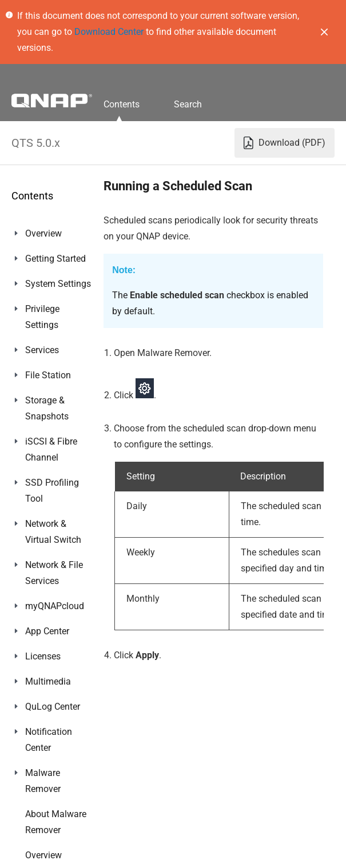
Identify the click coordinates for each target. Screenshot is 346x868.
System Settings (58, 284)
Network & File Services (54, 573)
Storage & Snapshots (47, 408)
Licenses (43, 656)
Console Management (52, 847)
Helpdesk (44, 814)
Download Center (109, 32)
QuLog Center (53, 707)
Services (42, 350)
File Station (48, 375)
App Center (47, 631)
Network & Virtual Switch (53, 532)
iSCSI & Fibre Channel (51, 449)
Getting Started (55, 259)
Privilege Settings (42, 317)
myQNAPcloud (55, 606)
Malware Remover (43, 781)
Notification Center (49, 740)
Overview (43, 233)
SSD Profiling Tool (52, 491)
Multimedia (48, 681)
